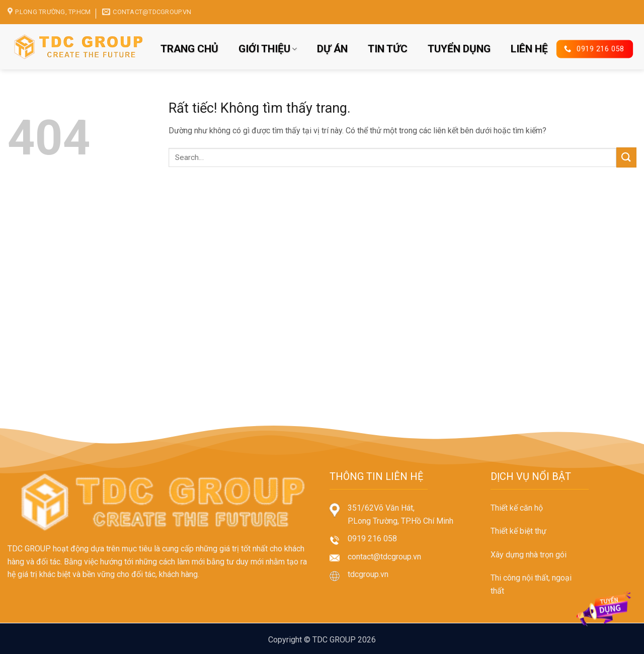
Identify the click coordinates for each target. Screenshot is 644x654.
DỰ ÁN (332, 49)
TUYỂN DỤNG (459, 49)
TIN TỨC (388, 49)
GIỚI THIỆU (268, 49)
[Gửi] (626, 157)
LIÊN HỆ (529, 49)
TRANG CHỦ (189, 49)
